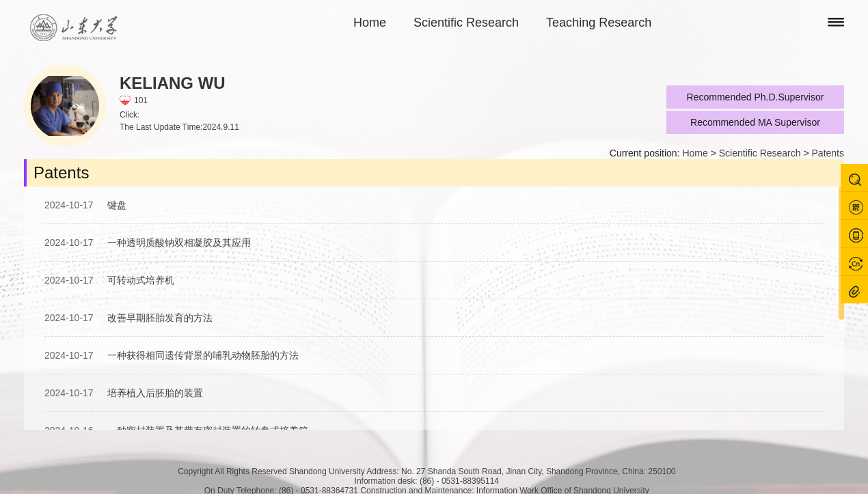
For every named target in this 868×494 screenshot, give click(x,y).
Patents (828, 153)
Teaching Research (599, 23)
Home (370, 23)
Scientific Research (466, 23)
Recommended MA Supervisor (755, 122)
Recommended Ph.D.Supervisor (756, 97)
